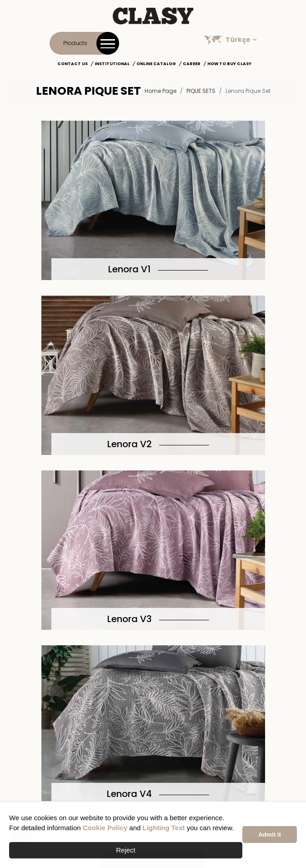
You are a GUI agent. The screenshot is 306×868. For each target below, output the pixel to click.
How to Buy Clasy (229, 64)
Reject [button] (126, 850)
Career (192, 64)
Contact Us (73, 64)
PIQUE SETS (201, 91)
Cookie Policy (105, 828)
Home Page (161, 91)
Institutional (112, 64)
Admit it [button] (270, 835)
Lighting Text (164, 828)
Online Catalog (156, 64)
